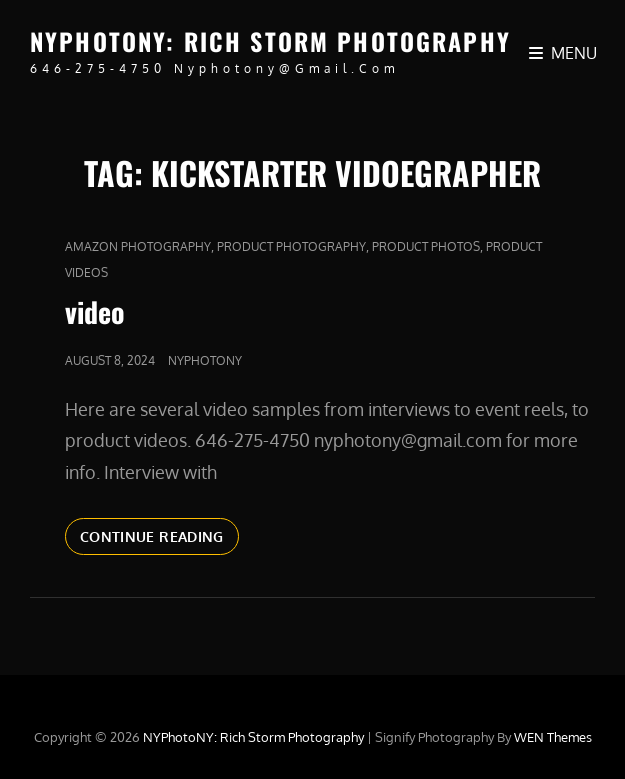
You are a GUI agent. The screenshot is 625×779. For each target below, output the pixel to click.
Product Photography (291, 246)
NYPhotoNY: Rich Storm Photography (270, 41)
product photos (426, 246)
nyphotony (205, 360)
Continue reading (159, 535)
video (95, 311)
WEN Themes (553, 737)
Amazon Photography (138, 246)
